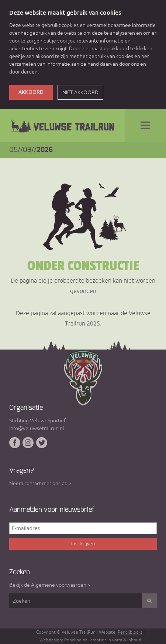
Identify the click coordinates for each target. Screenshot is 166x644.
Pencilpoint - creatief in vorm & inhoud (103, 640)
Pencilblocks (130, 632)
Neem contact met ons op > (40, 483)
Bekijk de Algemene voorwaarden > (50, 585)
